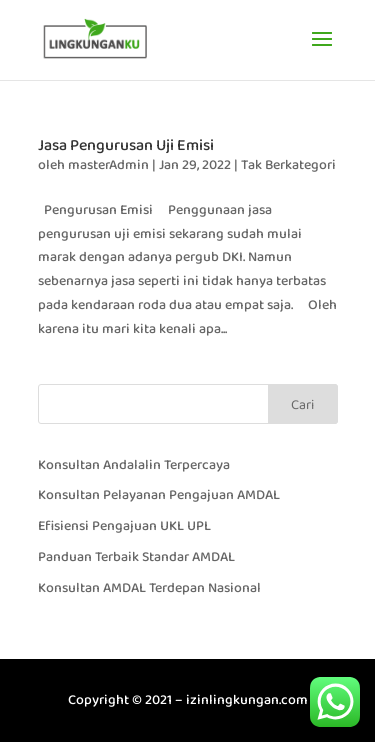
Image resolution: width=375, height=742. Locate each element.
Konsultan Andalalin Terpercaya (134, 465)
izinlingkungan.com (247, 700)
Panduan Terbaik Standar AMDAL (136, 557)
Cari (302, 405)
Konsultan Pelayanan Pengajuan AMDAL (159, 495)
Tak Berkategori (288, 165)
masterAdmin (108, 165)
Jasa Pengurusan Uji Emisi (126, 145)
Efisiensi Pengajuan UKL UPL (124, 526)
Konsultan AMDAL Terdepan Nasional (149, 588)
